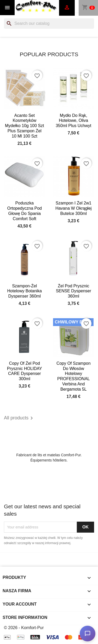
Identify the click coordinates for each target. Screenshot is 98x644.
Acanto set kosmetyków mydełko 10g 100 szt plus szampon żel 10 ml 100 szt (24, 126)
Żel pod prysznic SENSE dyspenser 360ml (74, 291)
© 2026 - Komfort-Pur (24, 628)
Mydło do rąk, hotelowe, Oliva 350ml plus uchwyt (73, 121)
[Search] (49, 24)
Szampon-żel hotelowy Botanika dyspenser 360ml (24, 291)
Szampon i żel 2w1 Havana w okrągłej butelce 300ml (74, 208)
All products (19, 418)
